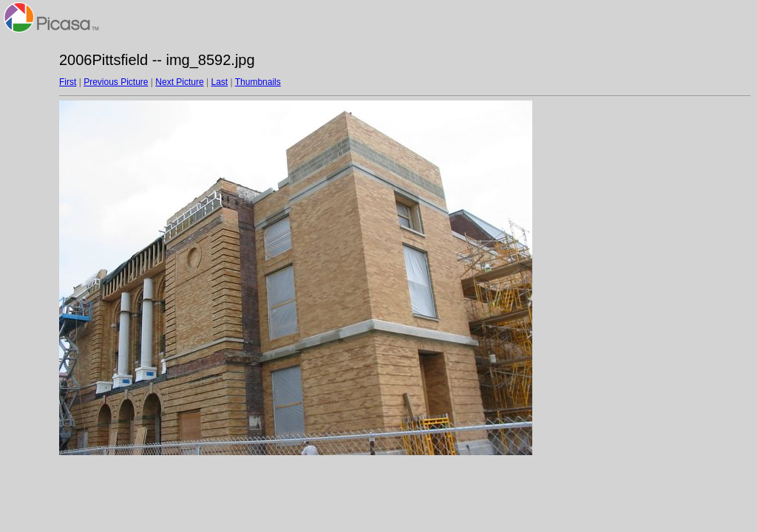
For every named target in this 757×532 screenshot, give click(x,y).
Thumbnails (258, 82)
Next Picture (179, 82)
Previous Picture (116, 82)
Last (219, 82)
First (68, 82)
